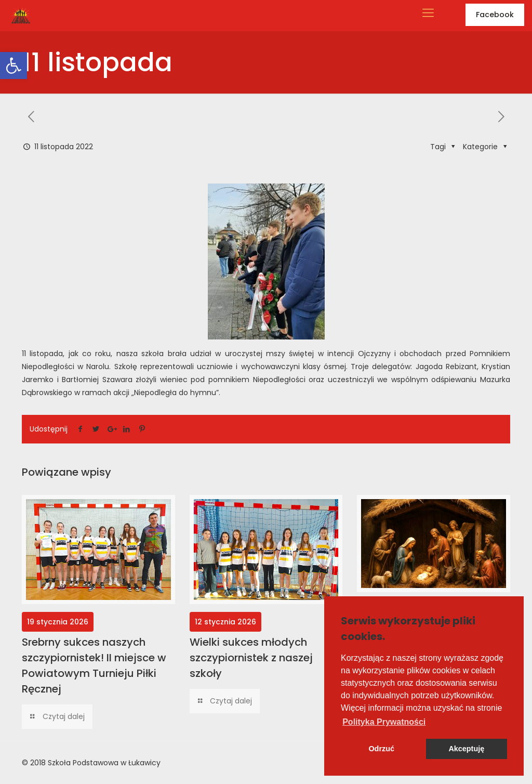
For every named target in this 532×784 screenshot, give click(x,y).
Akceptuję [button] (466, 749)
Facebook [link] (495, 15)
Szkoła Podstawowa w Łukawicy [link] (104, 763)
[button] (384, 722)
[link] (14, 66)
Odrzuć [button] (381, 749)
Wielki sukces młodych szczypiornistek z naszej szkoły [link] (251, 658)
